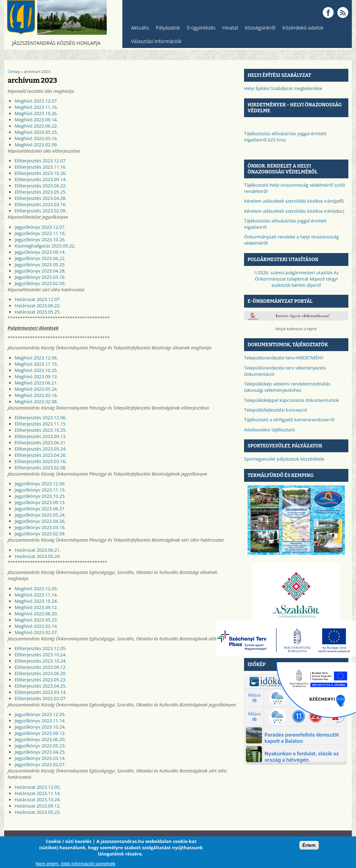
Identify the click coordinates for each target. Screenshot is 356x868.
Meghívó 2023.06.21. (36, 383)
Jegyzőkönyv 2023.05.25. (40, 265)
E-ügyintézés (201, 28)
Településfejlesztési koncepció (276, 410)
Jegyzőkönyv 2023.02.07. (40, 764)
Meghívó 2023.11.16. (36, 107)
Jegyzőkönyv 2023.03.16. (40, 277)
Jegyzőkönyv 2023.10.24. (40, 727)
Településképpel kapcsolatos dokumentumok (292, 400)
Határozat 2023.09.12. (38, 806)
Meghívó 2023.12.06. (36, 358)
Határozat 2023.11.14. (38, 793)
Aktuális (138, 29)
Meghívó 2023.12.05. (36, 589)
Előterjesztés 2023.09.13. (41, 436)
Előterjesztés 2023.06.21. (41, 443)
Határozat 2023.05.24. (38, 556)
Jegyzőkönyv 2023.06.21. (40, 509)
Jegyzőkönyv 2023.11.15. (40, 490)
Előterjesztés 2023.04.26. (41, 455)
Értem (309, 845)
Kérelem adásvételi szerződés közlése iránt (289, 201)
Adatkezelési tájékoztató (270, 430)
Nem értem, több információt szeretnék (75, 864)
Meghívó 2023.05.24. (36, 389)
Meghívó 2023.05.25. (36, 132)
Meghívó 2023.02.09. (36, 145)
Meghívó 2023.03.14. (36, 626)
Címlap (14, 71)
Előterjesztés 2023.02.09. (41, 211)
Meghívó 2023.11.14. (36, 595)
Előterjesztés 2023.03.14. (41, 692)
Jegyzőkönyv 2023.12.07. (40, 227)
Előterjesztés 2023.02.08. (41, 468)
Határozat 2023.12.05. (38, 787)
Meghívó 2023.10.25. (36, 370)
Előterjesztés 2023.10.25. (41, 430)
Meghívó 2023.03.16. (36, 138)
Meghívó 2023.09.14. (36, 120)
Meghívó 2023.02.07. (36, 632)
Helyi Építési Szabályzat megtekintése (283, 88)
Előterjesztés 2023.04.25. (41, 686)
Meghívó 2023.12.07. (36, 101)
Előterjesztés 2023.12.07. (41, 161)
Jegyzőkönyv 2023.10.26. (40, 240)
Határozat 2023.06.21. (38, 550)
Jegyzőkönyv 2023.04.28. (40, 271)
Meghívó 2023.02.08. (36, 401)
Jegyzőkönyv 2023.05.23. (40, 746)
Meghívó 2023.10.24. (36, 601)
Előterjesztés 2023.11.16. (41, 167)
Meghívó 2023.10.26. (36, 113)
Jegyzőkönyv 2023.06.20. (40, 739)
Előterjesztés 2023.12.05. (41, 648)
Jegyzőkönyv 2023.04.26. (40, 521)
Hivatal (230, 28)
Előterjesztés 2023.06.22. (41, 186)
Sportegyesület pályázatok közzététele (284, 459)
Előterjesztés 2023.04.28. (41, 198)
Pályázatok (168, 28)
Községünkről (258, 29)
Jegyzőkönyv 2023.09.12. (40, 733)
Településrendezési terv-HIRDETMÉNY (284, 358)
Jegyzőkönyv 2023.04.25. (40, 752)
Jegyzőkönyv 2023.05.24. (40, 515)
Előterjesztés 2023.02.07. (41, 698)
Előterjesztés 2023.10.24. (41, 655)
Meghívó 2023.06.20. (36, 614)
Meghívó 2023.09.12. (36, 607)
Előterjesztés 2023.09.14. (41, 179)
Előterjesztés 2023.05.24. (41, 449)
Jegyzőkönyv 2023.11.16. (40, 233)
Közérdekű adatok (301, 29)
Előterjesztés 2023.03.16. (41, 204)
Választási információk (155, 43)
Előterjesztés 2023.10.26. (41, 173)
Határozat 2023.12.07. (38, 299)
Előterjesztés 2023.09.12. (41, 667)
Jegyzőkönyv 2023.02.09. (40, 283)
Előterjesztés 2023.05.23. (41, 680)
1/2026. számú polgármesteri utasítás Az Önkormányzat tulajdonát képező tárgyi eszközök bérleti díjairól (296, 279)
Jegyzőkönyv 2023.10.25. (40, 496)
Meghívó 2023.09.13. (36, 376)
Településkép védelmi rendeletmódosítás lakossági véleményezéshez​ (287, 387)
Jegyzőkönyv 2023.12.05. (40, 714)
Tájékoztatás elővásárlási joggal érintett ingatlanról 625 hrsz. (285, 137)
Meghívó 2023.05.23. (36, 620)
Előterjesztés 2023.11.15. (41, 424)
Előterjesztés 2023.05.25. (41, 192)
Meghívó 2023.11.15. (36, 364)
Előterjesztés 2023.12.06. (41, 417)
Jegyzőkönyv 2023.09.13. (40, 502)
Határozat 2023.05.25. (38, 312)
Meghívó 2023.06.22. (36, 126)
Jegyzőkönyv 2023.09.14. (40, 252)
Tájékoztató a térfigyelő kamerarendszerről (289, 420)
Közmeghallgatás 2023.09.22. (45, 246)
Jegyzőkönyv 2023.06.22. (40, 258)
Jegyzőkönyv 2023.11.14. (40, 721)
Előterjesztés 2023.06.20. (41, 673)
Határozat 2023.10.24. (38, 800)
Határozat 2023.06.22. (38, 306)
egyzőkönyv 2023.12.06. (41, 484)
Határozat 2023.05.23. (38, 812)
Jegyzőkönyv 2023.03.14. (40, 758)
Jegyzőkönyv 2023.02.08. (40, 534)
